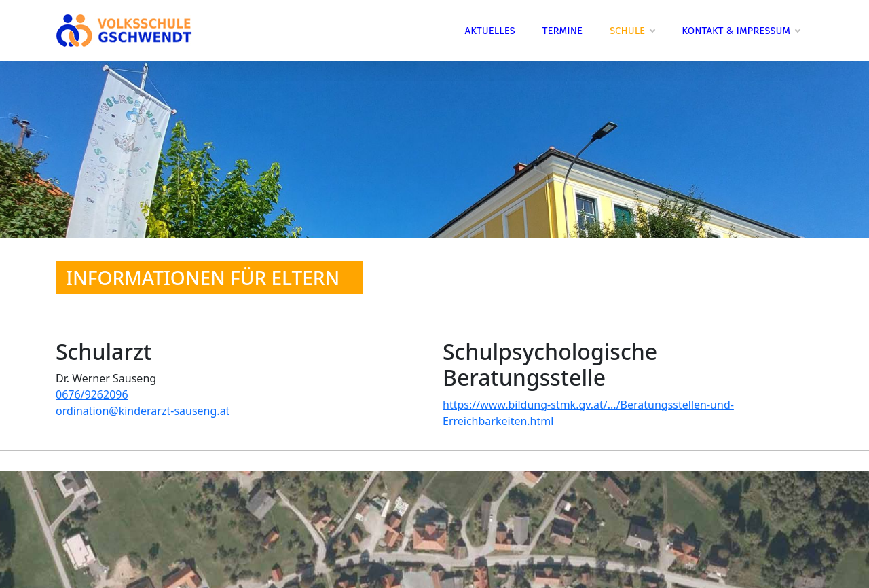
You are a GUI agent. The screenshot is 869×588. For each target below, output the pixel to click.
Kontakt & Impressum (741, 31)
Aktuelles (490, 31)
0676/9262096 (92, 394)
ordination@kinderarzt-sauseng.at (143, 411)
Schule (632, 31)
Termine (562, 31)
